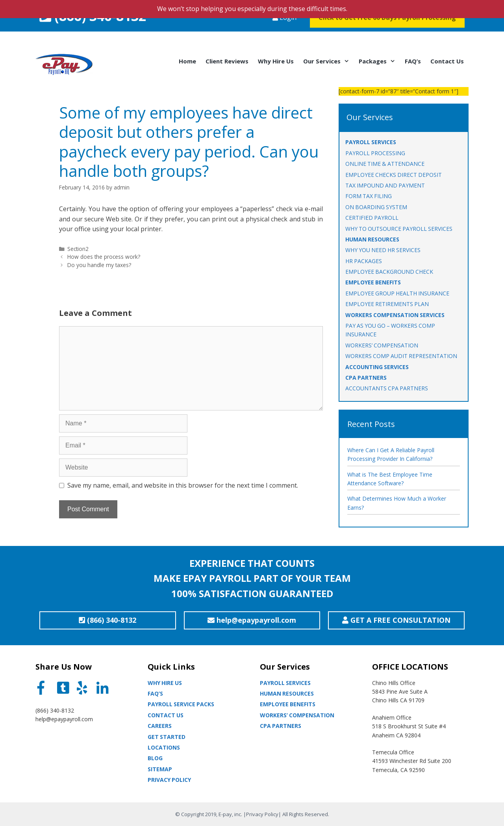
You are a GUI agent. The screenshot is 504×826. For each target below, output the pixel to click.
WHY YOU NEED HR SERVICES (383, 250)
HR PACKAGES (364, 261)
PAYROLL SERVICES (371, 142)
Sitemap (160, 769)
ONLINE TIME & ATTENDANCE (385, 164)
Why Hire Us (276, 61)
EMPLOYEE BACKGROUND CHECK (389, 272)
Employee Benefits (288, 704)
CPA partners (281, 726)
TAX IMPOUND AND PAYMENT (385, 185)
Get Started (167, 737)
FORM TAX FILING (369, 196)
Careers (160, 726)
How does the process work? (104, 257)
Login (284, 33)
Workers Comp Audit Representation (401, 356)
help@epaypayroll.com (64, 719)
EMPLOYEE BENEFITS (373, 282)
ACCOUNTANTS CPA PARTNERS (387, 388)
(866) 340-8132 (93, 32)
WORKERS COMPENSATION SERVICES (395, 315)
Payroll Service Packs (181, 704)
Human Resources (287, 693)
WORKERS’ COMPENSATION (382, 345)
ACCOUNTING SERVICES (377, 367)
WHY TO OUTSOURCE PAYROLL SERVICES (399, 229)
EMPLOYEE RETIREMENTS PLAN (387, 304)
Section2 (78, 249)
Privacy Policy (169, 780)
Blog (155, 758)
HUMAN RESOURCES (372, 239)
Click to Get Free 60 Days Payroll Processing (387, 33)
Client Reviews (227, 61)
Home (187, 61)
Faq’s (155, 693)
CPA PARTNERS (366, 378)
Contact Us (447, 61)
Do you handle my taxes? (99, 265)
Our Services (329, 61)
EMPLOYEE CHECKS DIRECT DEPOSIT (394, 175)
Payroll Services (285, 683)
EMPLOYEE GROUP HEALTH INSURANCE (397, 293)
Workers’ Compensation (297, 715)
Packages (379, 61)
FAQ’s (413, 61)
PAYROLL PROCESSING (375, 153)
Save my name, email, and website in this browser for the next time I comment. (183, 485)
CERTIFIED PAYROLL (372, 218)
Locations (164, 747)
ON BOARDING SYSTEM (376, 207)
